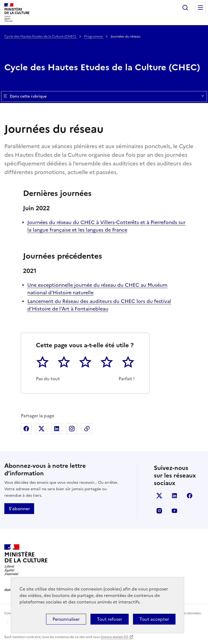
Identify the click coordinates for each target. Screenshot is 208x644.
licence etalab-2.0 (114, 637)
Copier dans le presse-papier (87, 429)
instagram (159, 511)
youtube (174, 511)
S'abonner (19, 509)
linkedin (174, 496)
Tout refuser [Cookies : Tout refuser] (110, 619)
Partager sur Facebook (26, 429)
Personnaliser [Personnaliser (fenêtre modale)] (66, 619)
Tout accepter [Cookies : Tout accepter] (154, 619)
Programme (94, 36)
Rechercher (185, 8)
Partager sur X (41, 429)
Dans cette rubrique (104, 96)
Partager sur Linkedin (57, 429)
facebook (190, 496)
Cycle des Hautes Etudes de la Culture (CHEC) (41, 36)
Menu (200, 8)
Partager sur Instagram (72, 429)
